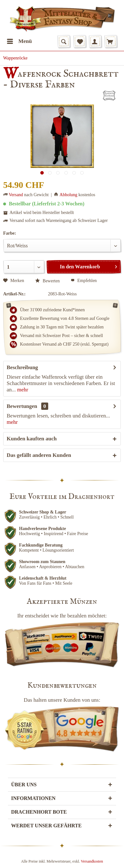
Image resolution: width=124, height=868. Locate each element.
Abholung (69, 195)
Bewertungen (22, 406)
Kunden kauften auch (32, 439)
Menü (20, 40)
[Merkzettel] (80, 41)
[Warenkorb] (111, 41)
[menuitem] (19, 41)
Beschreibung (22, 367)
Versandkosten (92, 861)
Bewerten (47, 281)
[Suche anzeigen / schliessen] (64, 41)
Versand (16, 195)
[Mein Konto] (95, 41)
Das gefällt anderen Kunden (39, 455)
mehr (22, 390)
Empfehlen (84, 281)
